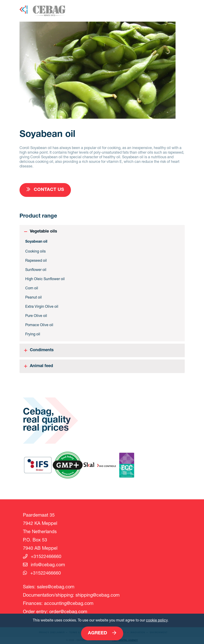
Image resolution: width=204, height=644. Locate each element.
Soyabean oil (36, 242)
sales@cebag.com (56, 587)
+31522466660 (42, 556)
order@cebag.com (68, 611)
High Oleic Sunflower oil (45, 279)
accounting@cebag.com (69, 603)
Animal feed (41, 366)
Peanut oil (34, 297)
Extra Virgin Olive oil (42, 306)
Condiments (42, 350)
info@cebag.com (44, 565)
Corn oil (32, 288)
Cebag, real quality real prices (47, 420)
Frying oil (33, 334)
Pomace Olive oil (39, 325)
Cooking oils (35, 251)
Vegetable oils (43, 232)
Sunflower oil (36, 269)
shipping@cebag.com (98, 595)
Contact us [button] (45, 190)
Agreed (102, 633)
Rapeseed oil (36, 260)
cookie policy (157, 620)
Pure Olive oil (36, 315)
